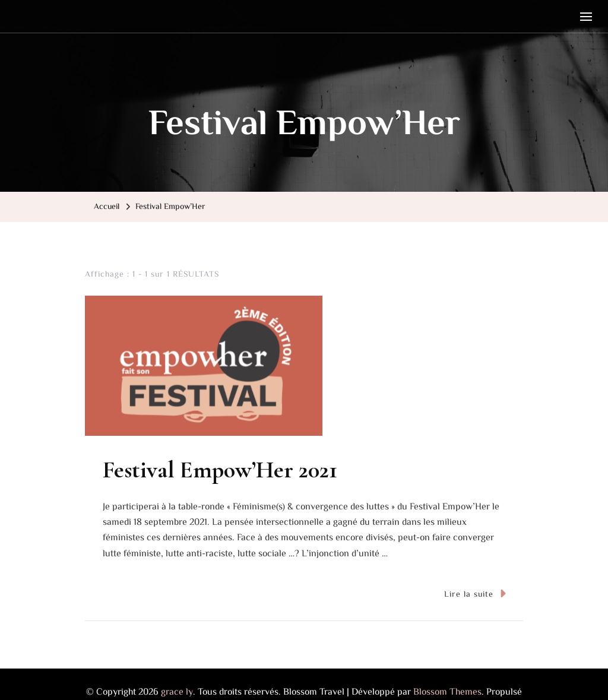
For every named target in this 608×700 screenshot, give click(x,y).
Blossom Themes (447, 692)
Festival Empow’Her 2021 (220, 470)
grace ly (177, 692)
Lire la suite (475, 593)
